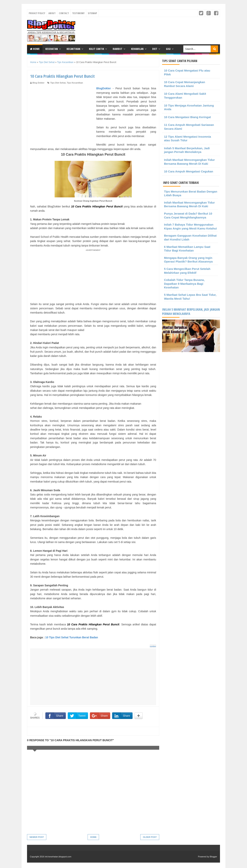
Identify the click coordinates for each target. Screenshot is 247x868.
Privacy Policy (37, 13)
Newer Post (37, 837)
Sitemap (92, 13)
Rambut (118, 49)
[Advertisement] (63, 113)
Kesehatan (52, 49)
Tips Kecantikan (75, 83)
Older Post (150, 837)
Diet (155, 49)
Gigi (168, 49)
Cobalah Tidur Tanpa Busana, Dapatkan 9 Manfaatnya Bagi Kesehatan (184, 284)
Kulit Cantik (96, 49)
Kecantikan (73, 49)
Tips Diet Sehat (58, 83)
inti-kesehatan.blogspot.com (58, 857)
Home (35, 49)
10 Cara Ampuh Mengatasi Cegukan (189, 171)
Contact (64, 13)
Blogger (213, 857)
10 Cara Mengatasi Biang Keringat (187, 117)
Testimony (78, 13)
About (52, 13)
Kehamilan (137, 49)
